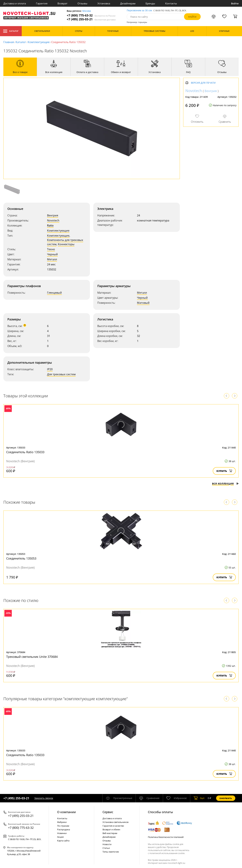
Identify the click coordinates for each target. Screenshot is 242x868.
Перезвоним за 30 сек (139, 11)
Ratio (50, 225)
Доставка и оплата (15, 3)
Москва (87, 11)
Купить (224, 471)
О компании (66, 812)
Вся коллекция (225, 484)
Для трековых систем (61, 374)
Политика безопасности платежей (166, 837)
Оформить (226, 798)
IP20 (50, 369)
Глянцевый (54, 293)
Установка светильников (115, 822)
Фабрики (62, 822)
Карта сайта (63, 841)
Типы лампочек (111, 852)
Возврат (62, 3)
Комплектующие (39, 42)
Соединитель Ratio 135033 (25, 452)
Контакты (171, 3)
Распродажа (64, 829)
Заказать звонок (44, 798)
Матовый (143, 303)
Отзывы (82, 3)
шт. (199, 798)
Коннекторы (66, 244)
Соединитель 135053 (21, 558)
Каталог (11, 31)
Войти (235, 3)
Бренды (150, 3)
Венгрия (53, 215)
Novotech (53, 220)
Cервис (108, 812)
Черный (52, 254)
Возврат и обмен (111, 829)
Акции (60, 837)
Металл (52, 259)
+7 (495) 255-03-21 (91, 19)
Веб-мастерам (110, 833)
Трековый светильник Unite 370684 (32, 657)
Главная (9, 42)
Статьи (106, 848)
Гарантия (42, 3)
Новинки (62, 833)
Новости (107, 844)
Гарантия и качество (113, 826)
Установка (104, 3)
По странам (63, 826)
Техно (51, 249)
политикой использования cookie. (167, 853)
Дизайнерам (128, 3)
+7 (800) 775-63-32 (91, 15)
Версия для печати (203, 83)
